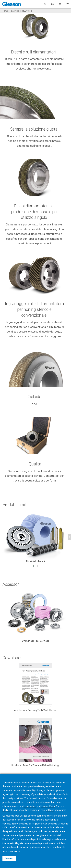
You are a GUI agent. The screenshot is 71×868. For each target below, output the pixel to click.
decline (6, 810)
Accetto (9, 859)
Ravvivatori (15, 11)
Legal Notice (30, 806)
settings (50, 810)
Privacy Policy (48, 806)
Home (5, 11)
